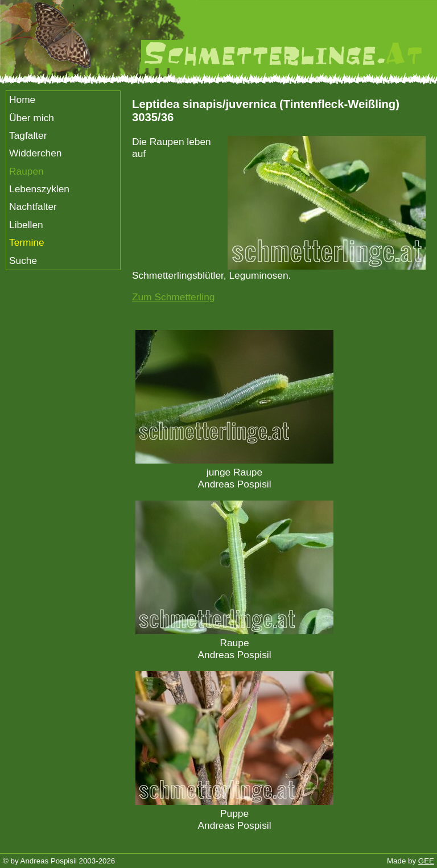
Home (22, 100)
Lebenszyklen (39, 189)
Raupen (26, 171)
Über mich (32, 118)
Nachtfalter (33, 206)
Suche (23, 261)
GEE (426, 861)
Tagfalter (28, 135)
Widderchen (35, 153)
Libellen (26, 225)
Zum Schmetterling (173, 297)
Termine (27, 242)
